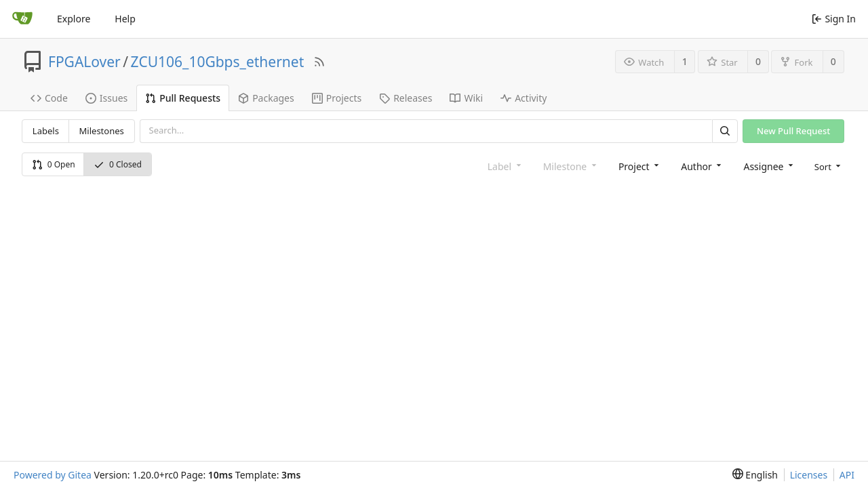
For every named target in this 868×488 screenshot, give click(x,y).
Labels (46, 131)
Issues (106, 98)
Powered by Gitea (53, 475)
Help (125, 19)
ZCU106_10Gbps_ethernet (218, 62)
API (847, 475)
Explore (74, 19)
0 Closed (118, 164)
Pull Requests (183, 98)
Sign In (834, 19)
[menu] (827, 166)
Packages (266, 98)
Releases (406, 98)
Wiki (466, 98)
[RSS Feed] (319, 62)
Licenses (809, 475)
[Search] (725, 131)
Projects (337, 98)
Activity (524, 98)
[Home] (22, 19)
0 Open (54, 164)
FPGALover (84, 62)
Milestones (102, 131)
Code (49, 98)
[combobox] (637, 166)
